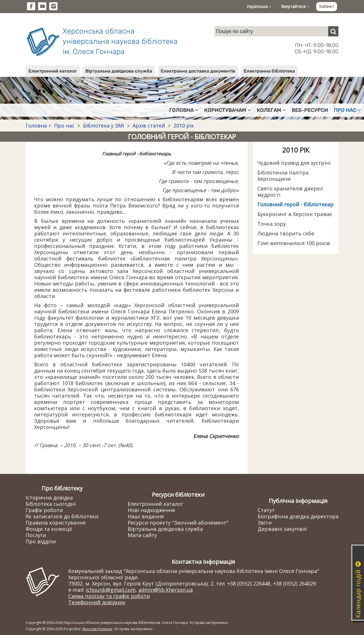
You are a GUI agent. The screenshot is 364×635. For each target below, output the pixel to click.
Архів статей (149, 126)
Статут (266, 510)
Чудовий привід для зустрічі (294, 163)
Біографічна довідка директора (298, 516)
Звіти (265, 523)
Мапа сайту (142, 535)
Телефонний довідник (97, 602)
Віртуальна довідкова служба (119, 71)
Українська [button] (259, 6)
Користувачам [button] (228, 110)
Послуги (36, 535)
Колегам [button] (271, 110)
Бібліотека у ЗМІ (104, 126)
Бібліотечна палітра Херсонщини (283, 176)
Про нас (64, 126)
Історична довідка (49, 498)
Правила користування (56, 523)
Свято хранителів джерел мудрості (290, 192)
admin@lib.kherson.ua (166, 590)
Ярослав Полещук (97, 629)
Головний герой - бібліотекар (295, 204)
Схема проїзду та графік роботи (109, 596)
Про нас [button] (348, 110)
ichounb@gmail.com (111, 590)
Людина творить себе (286, 233)
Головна (36, 126)
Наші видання (146, 516)
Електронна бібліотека (269, 71)
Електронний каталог (53, 71)
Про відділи (41, 541)
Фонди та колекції (49, 529)
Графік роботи (44, 510)
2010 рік (183, 126)
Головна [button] (184, 110)
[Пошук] (333, 31)
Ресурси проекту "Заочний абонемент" (178, 523)
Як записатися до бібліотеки (62, 516)
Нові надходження (151, 510)
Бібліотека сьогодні (51, 504)
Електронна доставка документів (198, 71)
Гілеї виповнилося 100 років (294, 243)
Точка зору (272, 224)
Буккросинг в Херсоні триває (295, 214)
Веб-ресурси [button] (310, 110)
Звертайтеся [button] (295, 6)
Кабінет (327, 6)
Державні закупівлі (282, 529)
